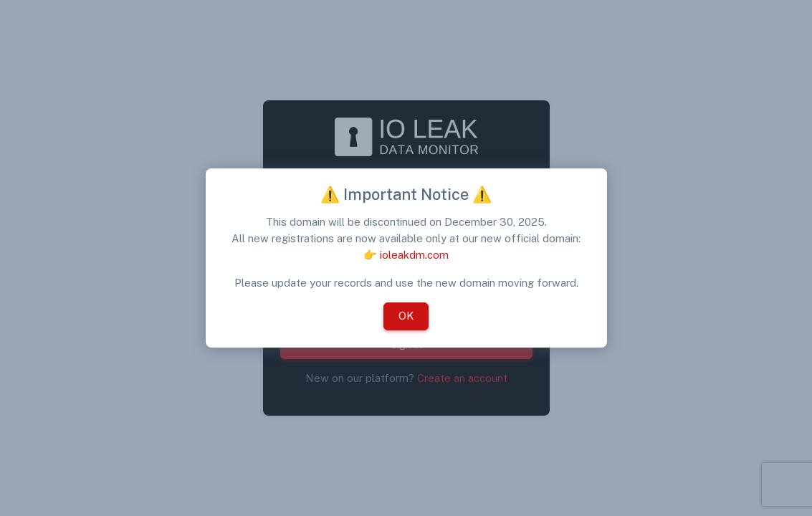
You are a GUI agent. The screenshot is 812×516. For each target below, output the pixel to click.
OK (406, 316)
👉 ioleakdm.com (406, 255)
